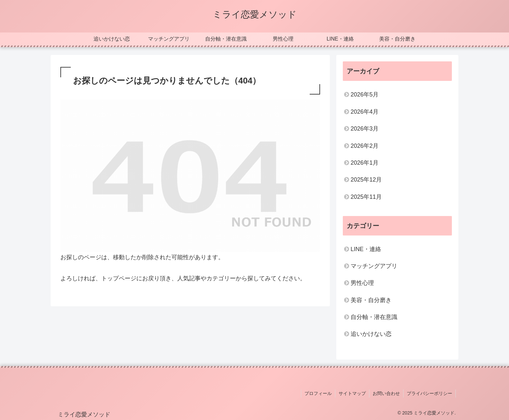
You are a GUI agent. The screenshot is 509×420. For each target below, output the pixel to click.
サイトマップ (352, 393)
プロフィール (318, 393)
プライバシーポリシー (429, 393)
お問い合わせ (386, 393)
